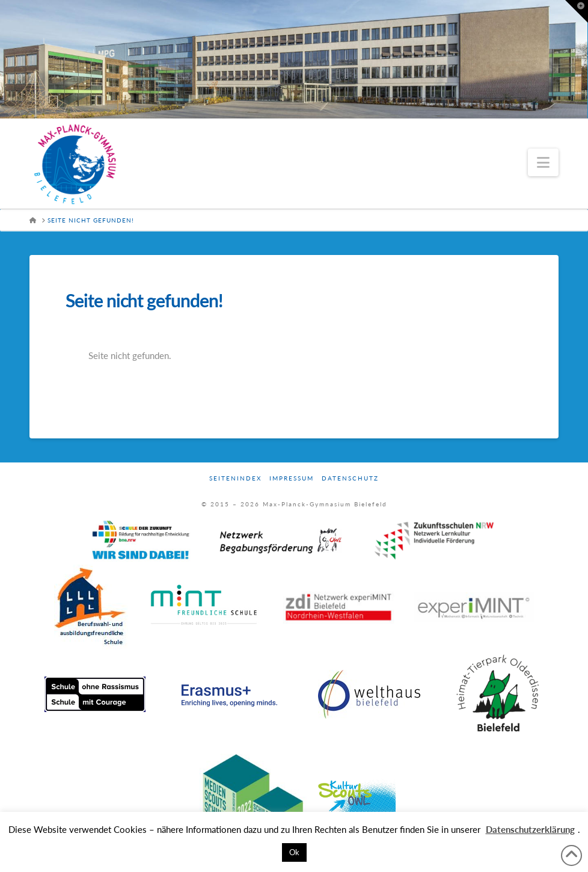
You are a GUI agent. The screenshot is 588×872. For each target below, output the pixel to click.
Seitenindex (235, 478)
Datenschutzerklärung (530, 829)
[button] (543, 162)
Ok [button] (294, 852)
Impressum (292, 478)
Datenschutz (350, 478)
